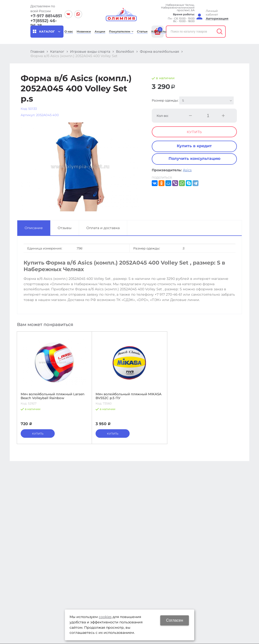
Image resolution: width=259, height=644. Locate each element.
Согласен (175, 620)
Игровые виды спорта (90, 52)
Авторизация (217, 19)
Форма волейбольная (159, 52)
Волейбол (125, 52)
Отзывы (65, 228)
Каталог (57, 52)
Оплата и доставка (103, 228)
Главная (37, 52)
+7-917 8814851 (46, 16)
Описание (34, 228)
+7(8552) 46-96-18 (44, 23)
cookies (105, 617)
